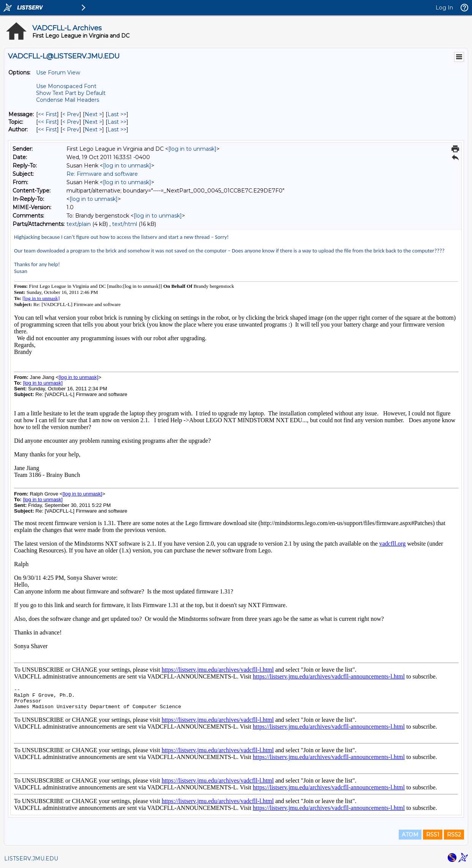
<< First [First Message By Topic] (47, 122)
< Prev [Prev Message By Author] (71, 129)
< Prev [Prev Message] (71, 114)
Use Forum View (58, 73)
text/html (125, 224)
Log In (444, 8)
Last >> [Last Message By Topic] (117, 122)
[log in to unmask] (192, 149)
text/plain (79, 224)
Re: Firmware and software (102, 174)
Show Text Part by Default (71, 93)
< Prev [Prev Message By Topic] (71, 122)
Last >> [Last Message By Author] (117, 129)
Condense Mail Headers (68, 100)
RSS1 (433, 835)
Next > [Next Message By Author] (93, 129)
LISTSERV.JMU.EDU (31, 859)
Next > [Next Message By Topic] (93, 122)
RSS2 (454, 835)
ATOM (410, 835)
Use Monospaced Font (66, 86)
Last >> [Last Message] (117, 114)
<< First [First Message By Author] (47, 129)
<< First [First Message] (47, 114)
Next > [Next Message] (93, 114)
